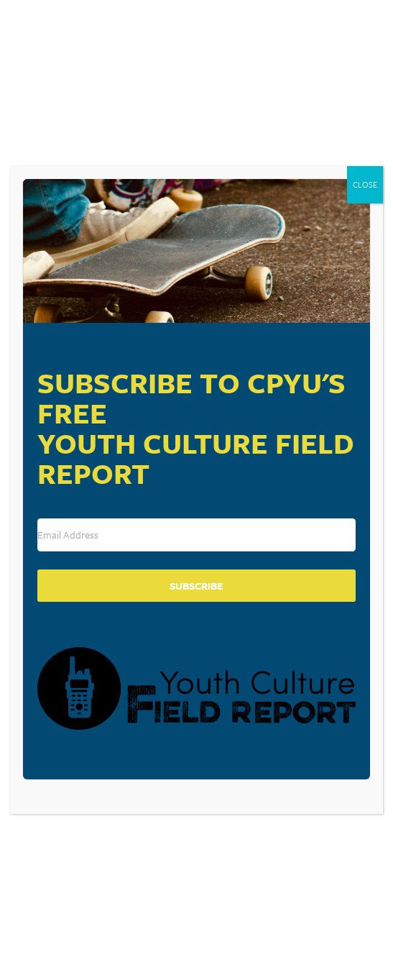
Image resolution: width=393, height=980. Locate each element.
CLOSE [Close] (365, 184)
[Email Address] (197, 535)
